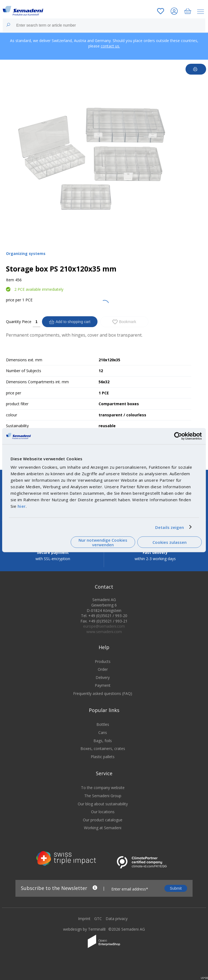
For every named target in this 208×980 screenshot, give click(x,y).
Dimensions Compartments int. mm (37, 382)
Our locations (103, 815)
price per (14, 300)
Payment (103, 689)
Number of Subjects (24, 371)
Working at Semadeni (103, 831)
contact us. (110, 46)
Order (103, 673)
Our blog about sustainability (103, 807)
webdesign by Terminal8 (84, 933)
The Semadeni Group (103, 799)
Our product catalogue (103, 823)
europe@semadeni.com (104, 630)
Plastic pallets (103, 760)
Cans (103, 736)
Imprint (84, 922)
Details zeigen (170, 527)
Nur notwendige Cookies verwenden (103, 542)
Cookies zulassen (170, 542)
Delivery (103, 681)
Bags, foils (103, 744)
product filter (17, 404)
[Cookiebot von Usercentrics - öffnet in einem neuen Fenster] (178, 436)
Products (103, 665)
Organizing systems (26, 253)
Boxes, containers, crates (103, 752)
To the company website (103, 791)
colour (12, 415)
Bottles (103, 728)
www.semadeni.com (104, 635)
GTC (98, 922)
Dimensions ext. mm (24, 360)
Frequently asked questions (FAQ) (103, 697)
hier (22, 506)
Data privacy (117, 922)
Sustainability (17, 426)
